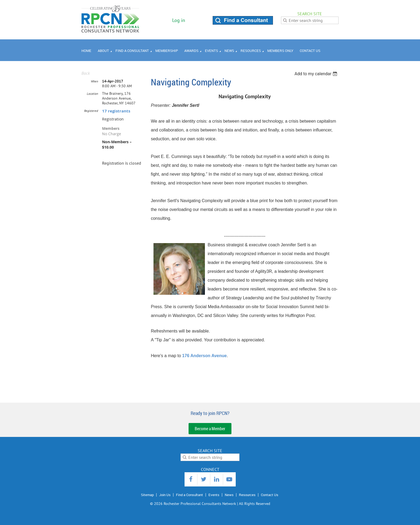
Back (86, 73)
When (94, 81)
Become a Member (210, 429)
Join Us (165, 495)
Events (214, 495)
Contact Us (270, 495)
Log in (179, 20)
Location (92, 94)
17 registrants (116, 111)
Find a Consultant (190, 495)
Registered (91, 111)
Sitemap (147, 495)
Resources (247, 495)
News (229, 495)
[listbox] (316, 74)
